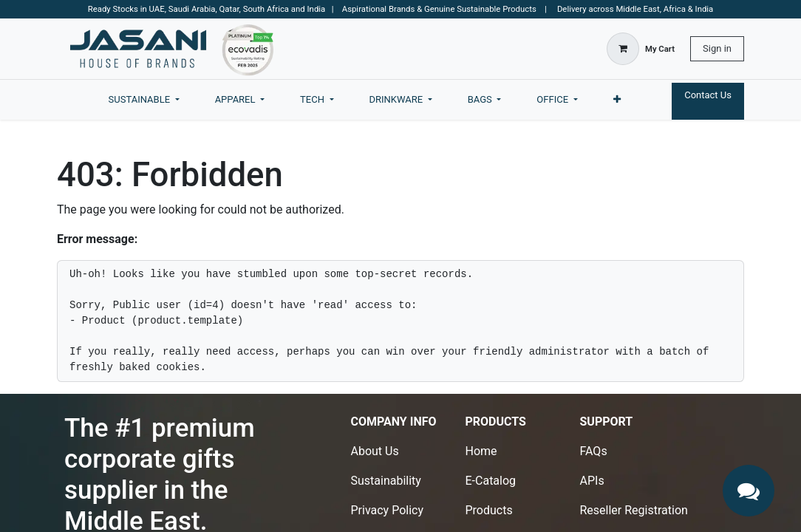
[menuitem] (144, 100)
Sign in (717, 48)
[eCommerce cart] (641, 49)
